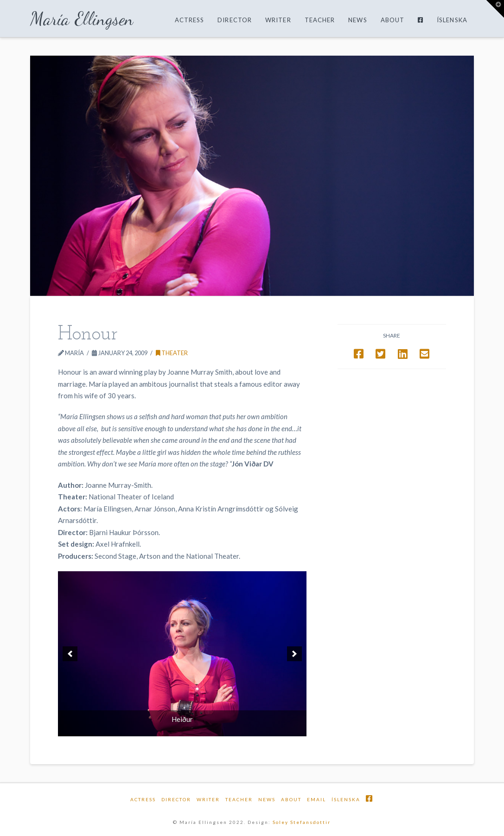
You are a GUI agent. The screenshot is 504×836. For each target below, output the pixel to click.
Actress (143, 799)
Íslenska (346, 799)
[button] (495, 9)
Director (176, 799)
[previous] (70, 654)
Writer (208, 799)
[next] (294, 654)
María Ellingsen (82, 19)
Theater (172, 353)
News (267, 799)
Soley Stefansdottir (302, 822)
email (316, 799)
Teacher (239, 799)
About (291, 799)
